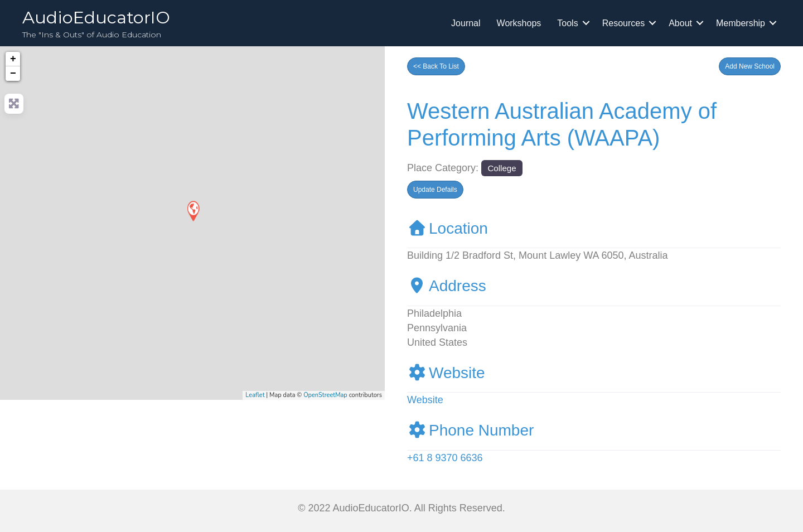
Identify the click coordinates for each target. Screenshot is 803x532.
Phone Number (470, 430)
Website (446, 373)
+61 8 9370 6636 (445, 458)
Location (448, 228)
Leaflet (255, 395)
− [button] (13, 74)
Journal (466, 23)
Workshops (519, 23)
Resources (623, 23)
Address (447, 286)
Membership (741, 23)
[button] (750, 66)
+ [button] (13, 59)
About (680, 23)
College (502, 168)
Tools (567, 23)
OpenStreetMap (325, 395)
